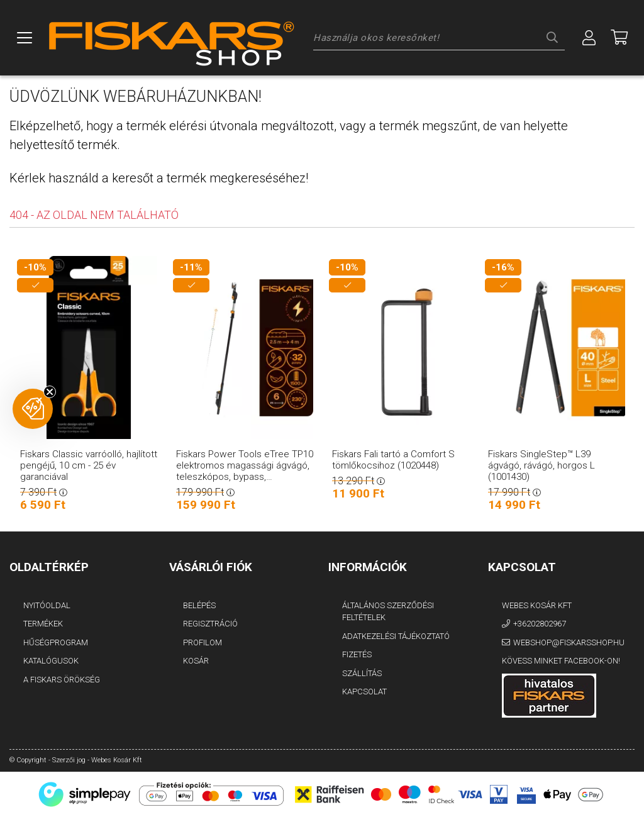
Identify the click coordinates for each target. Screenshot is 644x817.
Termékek (43, 624)
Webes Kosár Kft (537, 605)
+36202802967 (540, 624)
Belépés (199, 605)
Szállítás (362, 673)
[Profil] (589, 38)
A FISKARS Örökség (62, 680)
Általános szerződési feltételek (388, 612)
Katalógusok (51, 661)
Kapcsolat (364, 692)
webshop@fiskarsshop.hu (569, 642)
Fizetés (357, 654)
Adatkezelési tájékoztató (396, 636)
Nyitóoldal (47, 605)
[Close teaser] (50, 392)
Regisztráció (210, 624)
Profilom (203, 642)
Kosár (196, 661)
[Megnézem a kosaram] (619, 38)
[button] (33, 409)
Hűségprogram (56, 642)
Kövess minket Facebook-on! (561, 661)
